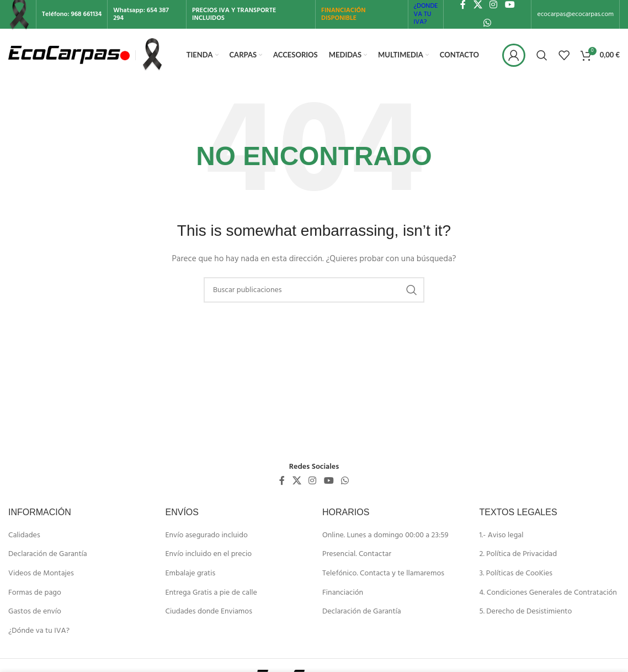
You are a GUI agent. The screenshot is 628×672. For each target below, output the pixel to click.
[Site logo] (69, 55)
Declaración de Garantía (48, 554)
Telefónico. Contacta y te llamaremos (383, 574)
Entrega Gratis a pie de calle (211, 593)
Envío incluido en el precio (209, 554)
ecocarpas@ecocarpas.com (575, 14)
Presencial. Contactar (357, 554)
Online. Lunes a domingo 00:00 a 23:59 (385, 536)
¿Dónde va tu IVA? (39, 631)
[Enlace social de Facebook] (282, 481)
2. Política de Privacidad (518, 554)
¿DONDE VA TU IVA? (426, 14)
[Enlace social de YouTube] (329, 481)
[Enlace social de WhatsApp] (488, 23)
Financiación (343, 593)
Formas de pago (35, 593)
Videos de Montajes (41, 574)
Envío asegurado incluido (207, 536)
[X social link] (297, 481)
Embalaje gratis (191, 574)
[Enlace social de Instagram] (313, 481)
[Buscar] (542, 55)
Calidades (24, 536)
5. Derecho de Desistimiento (526, 612)
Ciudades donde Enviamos (209, 612)
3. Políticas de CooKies (516, 574)
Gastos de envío (35, 612)
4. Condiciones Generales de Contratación (548, 593)
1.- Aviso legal (502, 536)
